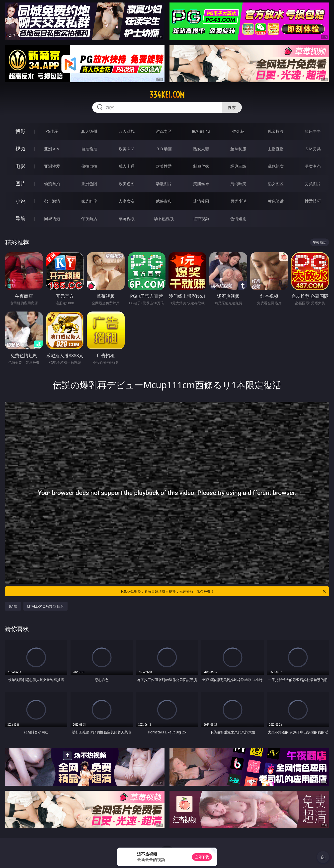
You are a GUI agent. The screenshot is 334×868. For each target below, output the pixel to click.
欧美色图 (127, 184)
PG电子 (52, 131)
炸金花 (238, 131)
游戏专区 (164, 131)
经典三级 (238, 166)
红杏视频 (201, 219)
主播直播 (276, 149)
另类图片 (313, 184)
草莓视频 (127, 219)
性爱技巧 (313, 201)
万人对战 (127, 131)
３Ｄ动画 (164, 149)
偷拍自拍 (89, 166)
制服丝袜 (201, 166)
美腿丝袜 (201, 184)
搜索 (232, 107)
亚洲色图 (89, 184)
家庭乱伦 (89, 201)
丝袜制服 (238, 149)
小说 (20, 201)
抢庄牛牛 (313, 131)
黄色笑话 (276, 201)
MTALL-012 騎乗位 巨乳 (45, 606)
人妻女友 (127, 201)
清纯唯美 (238, 184)
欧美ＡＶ (127, 149)
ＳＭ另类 (313, 149)
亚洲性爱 (52, 166)
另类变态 (313, 166)
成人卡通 (127, 166)
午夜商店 (89, 219)
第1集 (13, 606)
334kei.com (167, 95)
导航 (20, 218)
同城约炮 (52, 219)
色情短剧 (238, 219)
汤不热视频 (164, 219)
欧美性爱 (164, 166)
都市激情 (52, 201)
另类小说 (238, 201)
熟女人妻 (201, 149)
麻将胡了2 (201, 131)
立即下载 (202, 857)
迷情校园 (201, 201)
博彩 (20, 131)
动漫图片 (164, 184)
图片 (20, 184)
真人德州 (89, 131)
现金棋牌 (276, 131)
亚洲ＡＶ (52, 149)
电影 (20, 166)
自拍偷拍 (89, 149)
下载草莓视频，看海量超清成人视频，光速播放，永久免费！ (223, 591)
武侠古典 (164, 201)
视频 (20, 149)
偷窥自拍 (52, 184)
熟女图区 (276, 184)
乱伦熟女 (276, 166)
